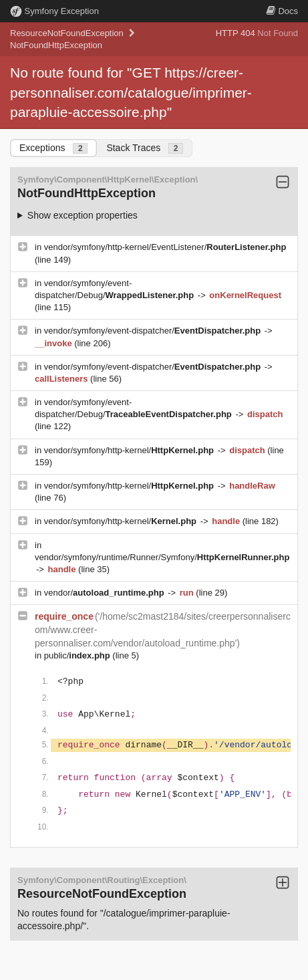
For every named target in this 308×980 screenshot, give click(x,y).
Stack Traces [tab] (145, 148)
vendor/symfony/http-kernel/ (130, 450)
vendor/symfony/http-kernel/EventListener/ (165, 247)
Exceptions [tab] (53, 148)
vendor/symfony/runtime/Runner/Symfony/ (162, 557)
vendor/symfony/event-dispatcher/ (154, 331)
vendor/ (106, 593)
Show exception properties (83, 215)
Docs (282, 11)
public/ (79, 655)
